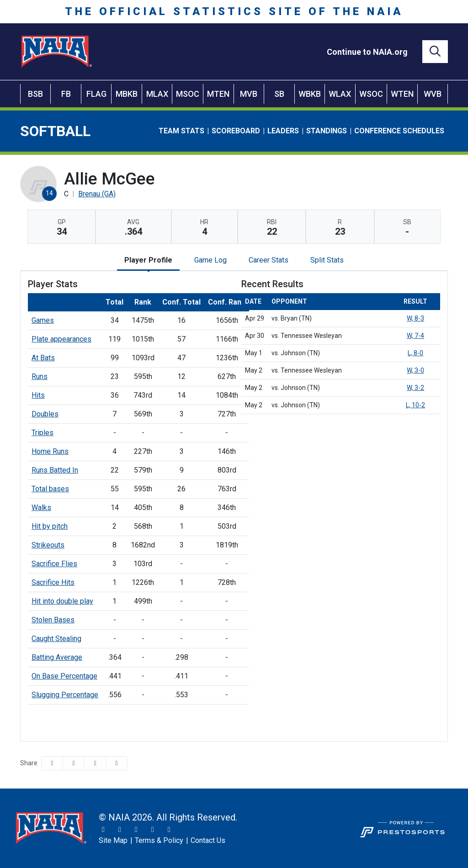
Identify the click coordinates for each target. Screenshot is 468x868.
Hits (38, 395)
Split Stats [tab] (327, 260)
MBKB (127, 94)
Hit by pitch (50, 526)
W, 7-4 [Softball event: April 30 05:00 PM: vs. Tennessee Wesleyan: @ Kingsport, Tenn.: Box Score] (415, 336)
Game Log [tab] (210, 260)
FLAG (96, 94)
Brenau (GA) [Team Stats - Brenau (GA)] (97, 194)
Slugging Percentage (65, 695)
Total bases (50, 489)
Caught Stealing (56, 639)
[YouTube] (153, 830)
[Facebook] (136, 830)
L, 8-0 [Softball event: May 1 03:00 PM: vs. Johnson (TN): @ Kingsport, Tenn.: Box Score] (415, 353)
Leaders (283, 131)
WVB (433, 94)
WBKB (310, 94)
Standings (327, 131)
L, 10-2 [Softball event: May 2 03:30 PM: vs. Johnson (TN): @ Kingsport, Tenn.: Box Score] (415, 405)
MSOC (188, 94)
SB (279, 94)
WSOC (371, 94)
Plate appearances (61, 339)
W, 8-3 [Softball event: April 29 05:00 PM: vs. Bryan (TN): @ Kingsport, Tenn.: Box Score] (415, 318)
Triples (43, 433)
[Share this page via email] (95, 763)
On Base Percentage (64, 676)
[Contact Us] (208, 841)
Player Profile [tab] (148, 260)
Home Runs (50, 451)
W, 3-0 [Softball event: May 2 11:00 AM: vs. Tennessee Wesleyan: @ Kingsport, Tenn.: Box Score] (415, 370)
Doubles (45, 414)
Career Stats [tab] (269, 260)
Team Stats (181, 131)
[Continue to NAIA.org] (367, 52)
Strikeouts (48, 545)
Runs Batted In (55, 470)
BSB (35, 94)
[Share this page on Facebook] (52, 763)
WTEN (402, 94)
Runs (40, 376)
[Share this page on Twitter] (74, 763)
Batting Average (57, 657)
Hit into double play (62, 601)
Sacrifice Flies (54, 564)
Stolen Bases (53, 620)
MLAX (157, 94)
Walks (41, 508)
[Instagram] (120, 830)
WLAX (340, 94)
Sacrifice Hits (53, 582)
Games (43, 320)
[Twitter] (103, 830)
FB (66, 94)
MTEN (218, 94)
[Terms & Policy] (159, 841)
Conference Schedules (399, 131)
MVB (249, 94)
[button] (117, 763)
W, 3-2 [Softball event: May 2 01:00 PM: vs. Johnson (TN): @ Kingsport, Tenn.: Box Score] (415, 388)
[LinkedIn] (169, 830)
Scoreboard (236, 131)
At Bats (43, 358)
